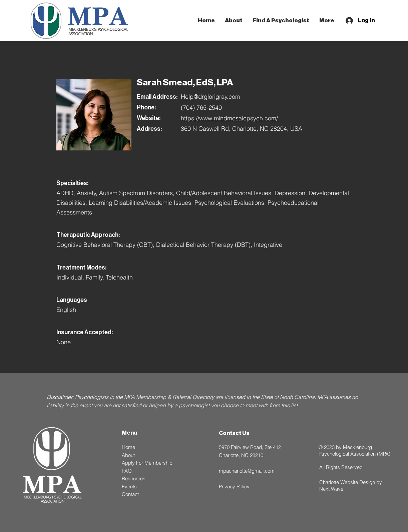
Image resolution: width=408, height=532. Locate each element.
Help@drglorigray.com (211, 97)
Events (129, 486)
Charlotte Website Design (347, 482)
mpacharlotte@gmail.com (247, 471)
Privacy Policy (234, 486)
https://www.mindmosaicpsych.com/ (229, 118)
